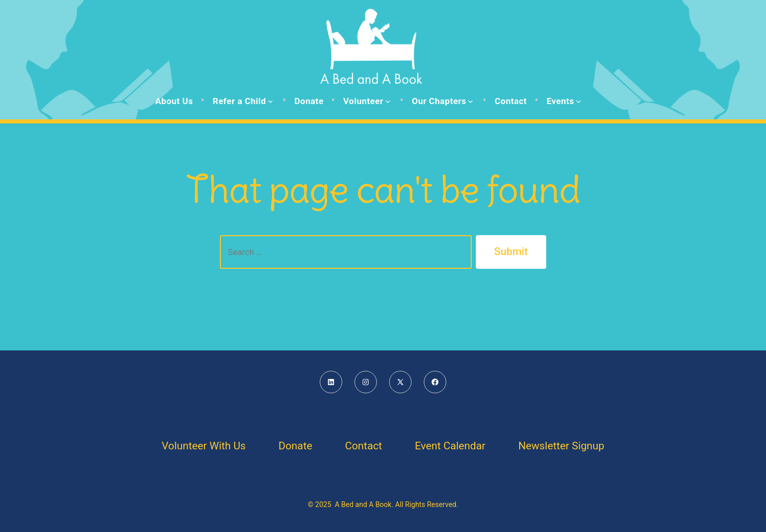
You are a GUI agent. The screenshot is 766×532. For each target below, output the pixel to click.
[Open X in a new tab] (400, 382)
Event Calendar (450, 446)
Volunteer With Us (204, 446)
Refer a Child (242, 101)
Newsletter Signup (561, 446)
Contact (511, 101)
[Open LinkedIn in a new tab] (331, 382)
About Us (174, 101)
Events (564, 101)
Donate (309, 101)
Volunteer (367, 101)
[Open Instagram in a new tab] (366, 382)
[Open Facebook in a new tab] (435, 382)
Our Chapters (442, 101)
